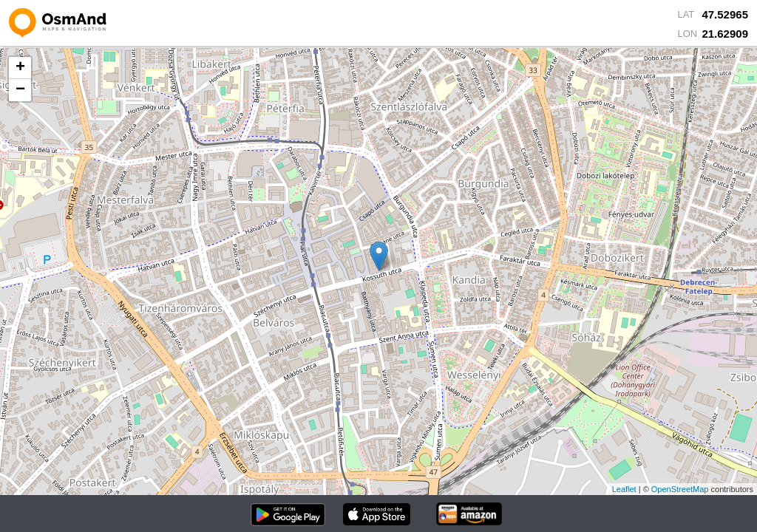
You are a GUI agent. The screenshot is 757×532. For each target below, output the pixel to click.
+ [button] (20, 68)
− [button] (20, 90)
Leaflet (624, 489)
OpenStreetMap (680, 489)
